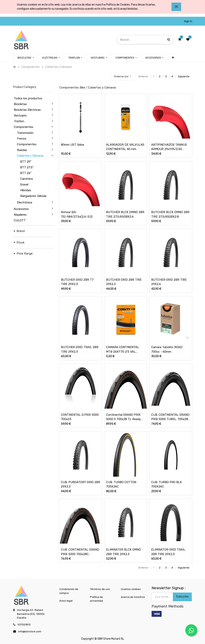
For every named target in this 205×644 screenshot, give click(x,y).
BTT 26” (26, 173)
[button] (173, 58)
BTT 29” (26, 162)
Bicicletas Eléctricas (27, 110)
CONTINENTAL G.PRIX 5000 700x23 (80, 417)
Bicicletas (20, 104)
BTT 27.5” (27, 167)
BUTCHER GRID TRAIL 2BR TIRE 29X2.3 (80, 349)
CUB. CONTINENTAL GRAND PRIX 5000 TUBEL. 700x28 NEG (170, 417)
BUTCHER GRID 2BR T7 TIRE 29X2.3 (77, 282)
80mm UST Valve (73, 145)
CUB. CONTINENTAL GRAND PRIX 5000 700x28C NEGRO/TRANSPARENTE (80, 552)
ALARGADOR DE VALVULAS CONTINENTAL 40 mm (125, 147)
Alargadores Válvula (33, 196)
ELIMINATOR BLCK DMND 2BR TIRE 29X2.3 (123, 552)
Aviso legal (66, 601)
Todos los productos (28, 98)
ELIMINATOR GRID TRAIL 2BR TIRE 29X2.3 (168, 552)
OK (176, 7)
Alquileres (20, 215)
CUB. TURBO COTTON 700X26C (121, 484)
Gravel (24, 185)
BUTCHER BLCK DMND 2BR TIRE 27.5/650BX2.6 (125, 214)
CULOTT (20, 220)
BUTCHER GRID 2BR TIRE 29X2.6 (169, 282)
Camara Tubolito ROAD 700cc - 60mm (167, 349)
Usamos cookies (131, 589)
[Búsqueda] (169, 40)
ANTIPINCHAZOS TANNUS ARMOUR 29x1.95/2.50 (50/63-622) (169, 147)
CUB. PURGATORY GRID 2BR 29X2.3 (81, 484)
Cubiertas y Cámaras (30, 156)
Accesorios (21, 209)
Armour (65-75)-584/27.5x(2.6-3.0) (77, 214)
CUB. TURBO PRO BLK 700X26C (166, 484)
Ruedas (22, 150)
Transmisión (25, 133)
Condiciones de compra (69, 591)
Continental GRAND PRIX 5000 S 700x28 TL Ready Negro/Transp (123, 417)
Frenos (22, 139)
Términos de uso (100, 589)
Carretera (26, 179)
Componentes (24, 127)
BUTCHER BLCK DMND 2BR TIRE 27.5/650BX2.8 (170, 214)
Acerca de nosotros (133, 597)
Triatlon (19, 121)
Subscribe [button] (182, 597)
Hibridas (26, 190)
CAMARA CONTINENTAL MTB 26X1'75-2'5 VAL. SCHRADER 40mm (123, 349)
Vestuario (20, 116)
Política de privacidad (96, 599)
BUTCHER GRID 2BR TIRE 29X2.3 (124, 282)
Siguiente (184, 76)
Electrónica (25, 202)
